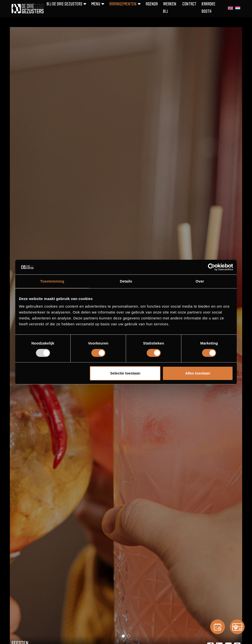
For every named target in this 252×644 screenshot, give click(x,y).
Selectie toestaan (125, 373)
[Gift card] (237, 627)
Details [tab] (126, 281)
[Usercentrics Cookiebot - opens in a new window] (212, 267)
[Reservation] (218, 627)
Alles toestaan (198, 373)
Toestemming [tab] (52, 281)
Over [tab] (200, 281)
